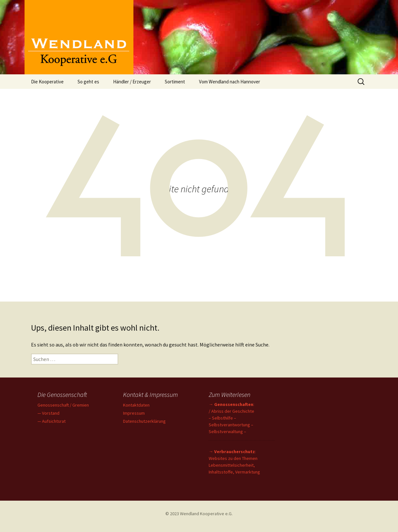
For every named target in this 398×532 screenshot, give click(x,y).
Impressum (134, 413)
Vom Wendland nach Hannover (230, 82)
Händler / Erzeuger (132, 82)
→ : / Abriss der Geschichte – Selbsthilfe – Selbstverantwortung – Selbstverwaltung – (231, 418)
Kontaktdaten (136, 405)
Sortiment (175, 82)
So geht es (88, 82)
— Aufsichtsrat (52, 421)
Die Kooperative (47, 82)
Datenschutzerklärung (144, 421)
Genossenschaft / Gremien (63, 405)
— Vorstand (48, 413)
